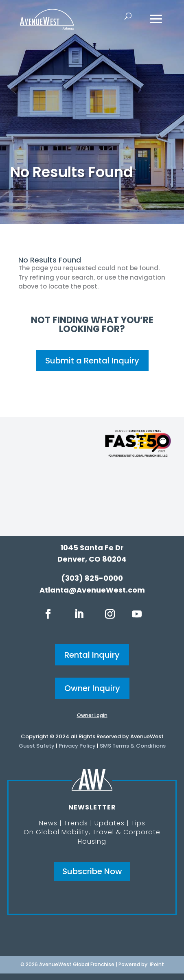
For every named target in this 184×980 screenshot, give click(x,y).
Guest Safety (37, 746)
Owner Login (92, 715)
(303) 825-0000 (92, 578)
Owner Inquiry (92, 688)
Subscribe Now (92, 871)
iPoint (157, 964)
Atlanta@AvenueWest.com (92, 590)
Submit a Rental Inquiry (92, 361)
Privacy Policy (77, 746)
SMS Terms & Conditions (133, 746)
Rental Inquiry (92, 655)
